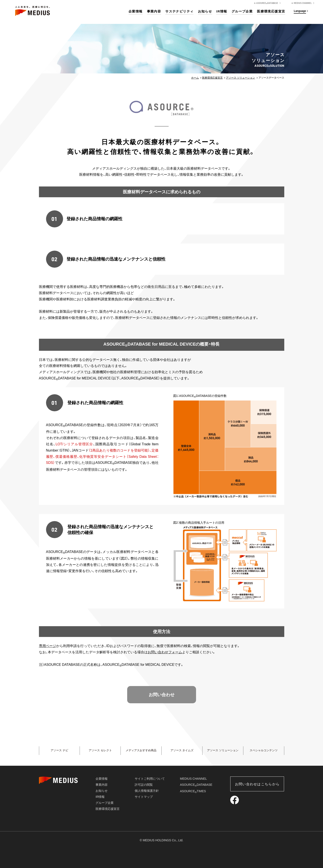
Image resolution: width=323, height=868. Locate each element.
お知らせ (205, 11)
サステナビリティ (179, 11)
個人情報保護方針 (147, 791)
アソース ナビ (59, 751)
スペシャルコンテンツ (264, 751)
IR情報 (222, 11)
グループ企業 (242, 11)
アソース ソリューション (240, 78)
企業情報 (136, 11)
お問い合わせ (162, 695)
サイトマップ (144, 797)
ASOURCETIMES (193, 791)
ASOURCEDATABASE (196, 785)
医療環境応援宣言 (271, 11)
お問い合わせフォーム (165, 652)
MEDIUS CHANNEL (193, 779)
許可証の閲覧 (144, 785)
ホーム (195, 78)
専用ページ (48, 646)
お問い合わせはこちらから (257, 784)
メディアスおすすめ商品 (141, 751)
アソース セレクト (100, 751)
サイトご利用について (150, 779)
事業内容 (154, 11)
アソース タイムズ (182, 751)
